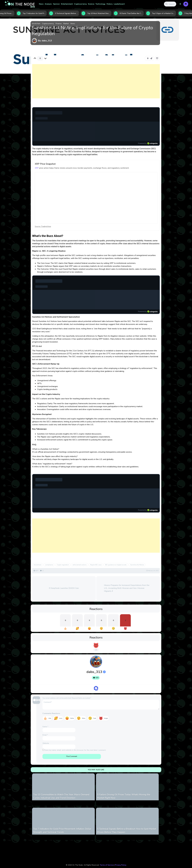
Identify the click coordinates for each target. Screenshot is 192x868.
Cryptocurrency (80, 4)
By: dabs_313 (45, 41)
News (41, 4)
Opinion (56, 4)
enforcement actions (80, 565)
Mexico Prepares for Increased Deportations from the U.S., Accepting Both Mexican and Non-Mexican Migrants (127, 588)
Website (46, 743)
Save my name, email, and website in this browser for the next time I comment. (75, 750)
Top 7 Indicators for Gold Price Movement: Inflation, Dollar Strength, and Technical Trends (62, 830)
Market (66, 24)
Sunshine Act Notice (137, 565)
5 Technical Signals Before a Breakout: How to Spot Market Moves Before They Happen (127, 830)
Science (91, 4)
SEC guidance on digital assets (116, 565)
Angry (106, 718)
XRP (37, 168)
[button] (180, 4)
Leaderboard (119, 4)
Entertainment (67, 4)
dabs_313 (96, 672)
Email (45, 735)
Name (45, 727)
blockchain (36, 24)
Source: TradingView (43, 226)
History (110, 4)
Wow (84, 718)
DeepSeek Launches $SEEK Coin (64, 588)
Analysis (48, 4)
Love (61, 718)
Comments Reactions (51, 713)
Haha (72, 718)
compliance (49, 565)
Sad (95, 718)
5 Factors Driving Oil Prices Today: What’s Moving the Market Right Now (124, 796)
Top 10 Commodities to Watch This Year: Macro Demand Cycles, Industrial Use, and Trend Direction (61, 796)
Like (50, 718)
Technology (100, 4)
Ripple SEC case (96, 565)
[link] (157, 58)
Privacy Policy (121, 865)
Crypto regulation (63, 565)
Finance (59, 24)
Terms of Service (107, 865)
